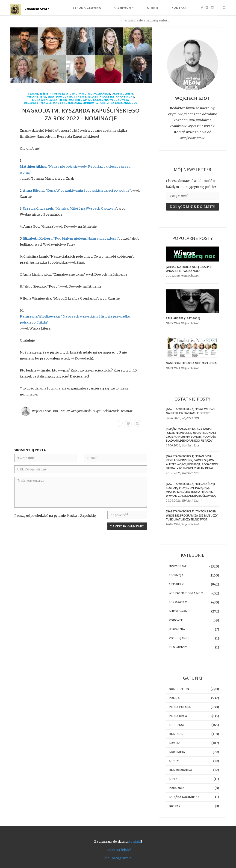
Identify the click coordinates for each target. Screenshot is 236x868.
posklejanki (179, 638)
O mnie (153, 8)
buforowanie (180, 611)
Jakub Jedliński (122, 94)
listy (173, 779)
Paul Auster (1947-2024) (183, 318)
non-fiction (179, 689)
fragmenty (178, 647)
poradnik (177, 788)
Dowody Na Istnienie (71, 97)
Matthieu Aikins (80, 100)
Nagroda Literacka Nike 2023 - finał (192, 363)
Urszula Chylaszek (38, 103)
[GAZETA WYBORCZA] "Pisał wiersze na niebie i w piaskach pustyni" (191, 411)
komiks (175, 743)
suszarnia (177, 629)
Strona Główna (87, 8)
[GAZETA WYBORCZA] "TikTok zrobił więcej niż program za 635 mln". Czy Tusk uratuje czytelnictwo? (192, 515)
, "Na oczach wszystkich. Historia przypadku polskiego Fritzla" (75, 319)
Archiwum (124, 8)
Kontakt (179, 8)
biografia (177, 752)
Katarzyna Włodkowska (111, 100)
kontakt (135, 841)
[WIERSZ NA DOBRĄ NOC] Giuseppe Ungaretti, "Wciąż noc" (189, 269)
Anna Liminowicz (87, 103)
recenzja (176, 575)
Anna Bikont (125, 97)
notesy (174, 806)
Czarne (33, 94)
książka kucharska (184, 797)
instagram (177, 566)
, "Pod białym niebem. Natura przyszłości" (71, 238)
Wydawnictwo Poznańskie (91, 94)
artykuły (89, 411)
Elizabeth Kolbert (101, 97)
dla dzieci (177, 734)
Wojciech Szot (41, 411)
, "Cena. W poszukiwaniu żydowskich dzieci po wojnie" (77, 190)
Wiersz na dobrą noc (186, 593)
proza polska (180, 707)
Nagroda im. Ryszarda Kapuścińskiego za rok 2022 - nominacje (81, 114)
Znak (51, 97)
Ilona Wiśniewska (45, 100)
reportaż (127, 411)
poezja (174, 698)
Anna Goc (131, 103)
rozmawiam (178, 602)
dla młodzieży (181, 770)
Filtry (63, 100)
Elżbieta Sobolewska (55, 94)
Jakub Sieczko (63, 103)
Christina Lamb (111, 103)
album (174, 761)
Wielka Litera (36, 97)
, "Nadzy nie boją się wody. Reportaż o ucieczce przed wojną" (75, 169)
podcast (176, 620)
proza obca (178, 716)
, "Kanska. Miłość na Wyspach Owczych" (70, 208)
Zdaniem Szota (37, 9)
